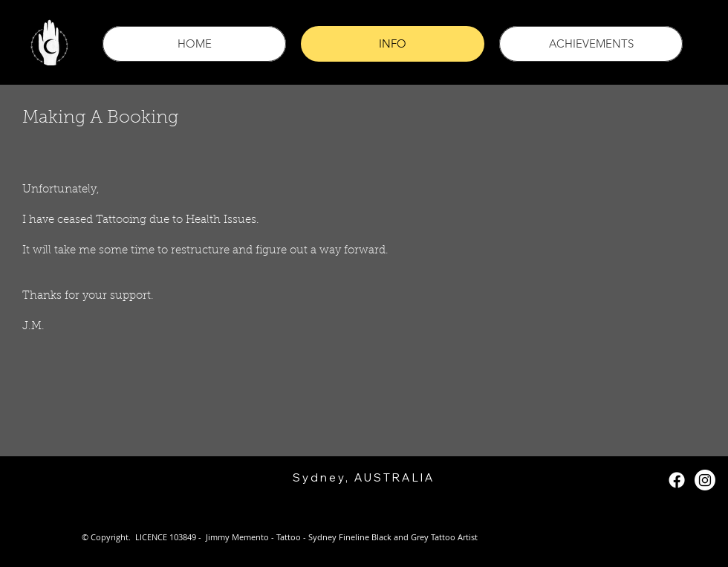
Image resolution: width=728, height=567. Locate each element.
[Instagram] (705, 480)
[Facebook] (677, 480)
